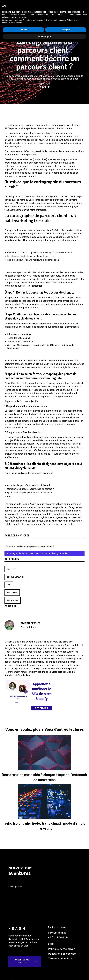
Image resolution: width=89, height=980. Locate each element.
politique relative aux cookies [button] (15, 955)
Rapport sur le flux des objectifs (21, 401)
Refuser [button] (23, 968)
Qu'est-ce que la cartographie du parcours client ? (30, 546)
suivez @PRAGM (15, 887)
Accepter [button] (66, 968)
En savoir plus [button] (45, 974)
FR (70, 10)
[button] (55, 10)
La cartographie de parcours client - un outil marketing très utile (37, 553)
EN (66, 10)
